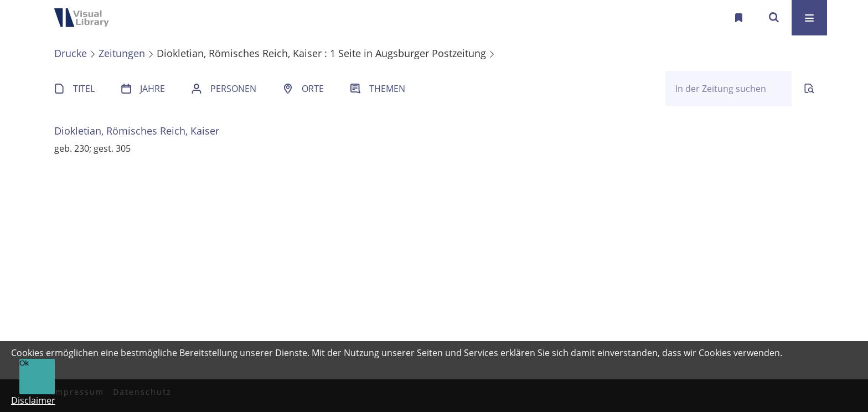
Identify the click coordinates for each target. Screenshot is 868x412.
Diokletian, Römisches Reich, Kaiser (137, 131)
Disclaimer (33, 400)
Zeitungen (122, 53)
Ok (24, 363)
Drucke (71, 53)
